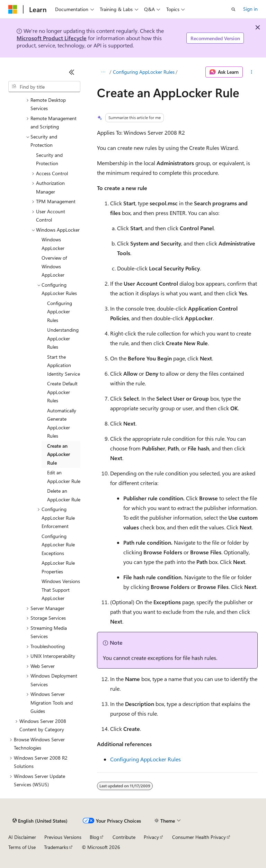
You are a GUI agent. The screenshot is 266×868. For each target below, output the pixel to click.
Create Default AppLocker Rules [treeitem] (62, 392)
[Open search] (233, 9)
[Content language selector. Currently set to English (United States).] (40, 821)
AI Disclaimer (22, 837)
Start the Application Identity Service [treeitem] (64, 365)
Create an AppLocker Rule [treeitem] (59, 454)
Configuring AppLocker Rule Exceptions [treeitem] (58, 545)
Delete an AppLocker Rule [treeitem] (64, 495)
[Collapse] (72, 72)
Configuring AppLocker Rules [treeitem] (60, 312)
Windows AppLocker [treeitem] (53, 244)
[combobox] (44, 87)
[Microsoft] (13, 9)
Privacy (151, 837)
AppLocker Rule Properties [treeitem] (58, 567)
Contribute (124, 837)
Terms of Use (22, 847)
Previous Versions (63, 837)
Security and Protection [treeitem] (49, 159)
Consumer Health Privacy (199, 837)
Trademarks (56, 847)
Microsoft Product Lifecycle (52, 38)
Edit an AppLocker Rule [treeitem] (64, 477)
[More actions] (252, 72)
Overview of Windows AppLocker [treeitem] (54, 266)
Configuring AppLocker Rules (144, 72)
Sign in (250, 9)
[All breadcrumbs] (103, 72)
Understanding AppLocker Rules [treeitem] (63, 338)
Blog (94, 837)
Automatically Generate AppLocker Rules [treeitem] (62, 423)
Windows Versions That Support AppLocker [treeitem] (61, 590)
